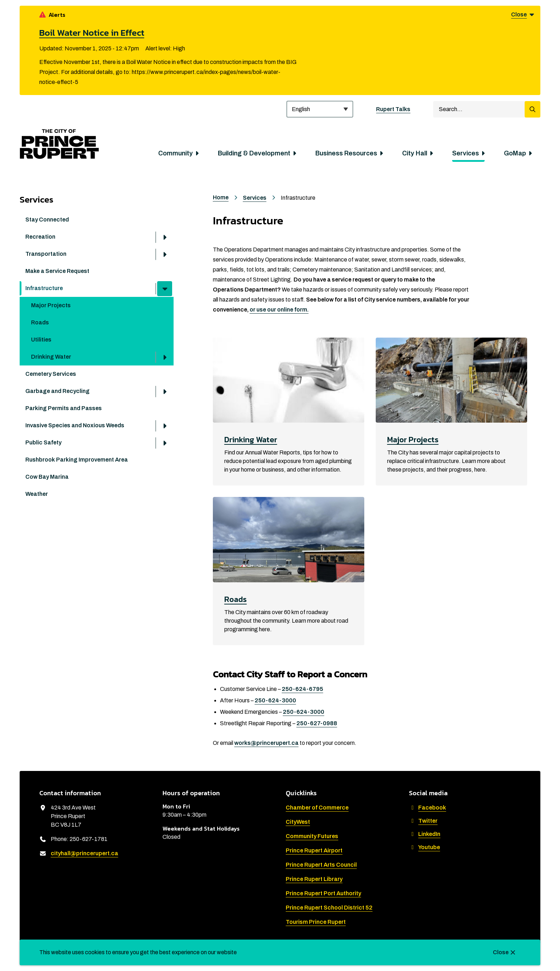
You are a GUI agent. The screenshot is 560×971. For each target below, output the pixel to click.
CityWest (298, 822)
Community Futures (312, 836)
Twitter (423, 821)
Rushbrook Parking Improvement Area (77, 460)
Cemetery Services (51, 374)
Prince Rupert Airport (314, 850)
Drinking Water (51, 357)
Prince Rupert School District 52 (329, 908)
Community (176, 153)
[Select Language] (320, 109)
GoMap (515, 153)
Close (501, 952)
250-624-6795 (302, 689)
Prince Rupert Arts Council (321, 865)
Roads (40, 322)
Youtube (424, 847)
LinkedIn (425, 834)
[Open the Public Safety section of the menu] (165, 443)
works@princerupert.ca (266, 743)
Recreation (40, 237)
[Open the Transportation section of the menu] (165, 254)
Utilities (41, 340)
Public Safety (43, 442)
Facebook (427, 808)
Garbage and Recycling (57, 391)
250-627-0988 (317, 723)
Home (221, 197)
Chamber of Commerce (317, 808)
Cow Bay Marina (47, 477)
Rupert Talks (393, 109)
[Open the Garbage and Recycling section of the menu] (165, 392)
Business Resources (346, 153)
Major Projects (51, 305)
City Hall (415, 153)
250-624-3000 (275, 700)
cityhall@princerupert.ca (84, 853)
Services (466, 153)
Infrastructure (44, 288)
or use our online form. (279, 310)
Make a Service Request (57, 271)
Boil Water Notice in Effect (92, 33)
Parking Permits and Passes (64, 408)
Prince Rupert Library (314, 879)
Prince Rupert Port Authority (323, 893)
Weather (37, 494)
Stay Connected (47, 220)
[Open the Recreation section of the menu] (165, 237)
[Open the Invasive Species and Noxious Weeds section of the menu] (165, 426)
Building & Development (254, 153)
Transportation (46, 254)
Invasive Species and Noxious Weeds (75, 425)
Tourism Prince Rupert (316, 922)
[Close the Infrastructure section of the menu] (165, 289)
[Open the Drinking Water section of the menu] (165, 357)
